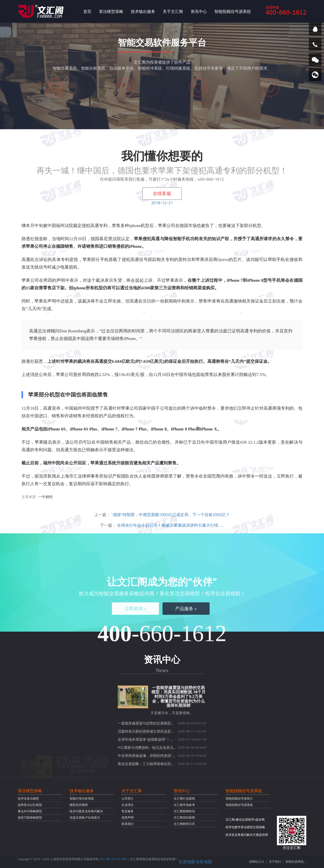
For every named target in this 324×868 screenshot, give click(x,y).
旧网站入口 (257, 862)
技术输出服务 (143, 11)
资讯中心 (199, 11)
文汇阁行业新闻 (184, 798)
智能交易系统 (295, 862)
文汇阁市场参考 (184, 805)
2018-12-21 (162, 203)
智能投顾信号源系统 (233, 11)
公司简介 (128, 798)
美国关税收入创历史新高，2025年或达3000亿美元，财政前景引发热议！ (79, 771)
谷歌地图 (204, 862)
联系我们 (128, 824)
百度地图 (187, 862)
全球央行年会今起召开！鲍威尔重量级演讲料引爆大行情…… (170, 525)
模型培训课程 (79, 805)
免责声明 (128, 817)
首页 (87, 11)
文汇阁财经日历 (184, 824)
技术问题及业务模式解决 (86, 811)
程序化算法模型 (28, 798)
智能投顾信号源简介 (239, 798)
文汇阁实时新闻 (184, 817)
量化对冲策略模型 (30, 811)
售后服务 (128, 811)
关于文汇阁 (173, 11)
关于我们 (275, 862)
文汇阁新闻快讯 (184, 811)
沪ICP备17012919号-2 (114, 859)
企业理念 (128, 805)
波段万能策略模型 (30, 817)
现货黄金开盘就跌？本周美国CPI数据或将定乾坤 (59, 763)
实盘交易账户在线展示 (85, 817)
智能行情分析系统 (82, 798)
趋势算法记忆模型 (30, 805)
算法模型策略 (111, 11)
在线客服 (162, 193)
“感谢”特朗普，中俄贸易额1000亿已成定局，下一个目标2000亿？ (171, 515)
